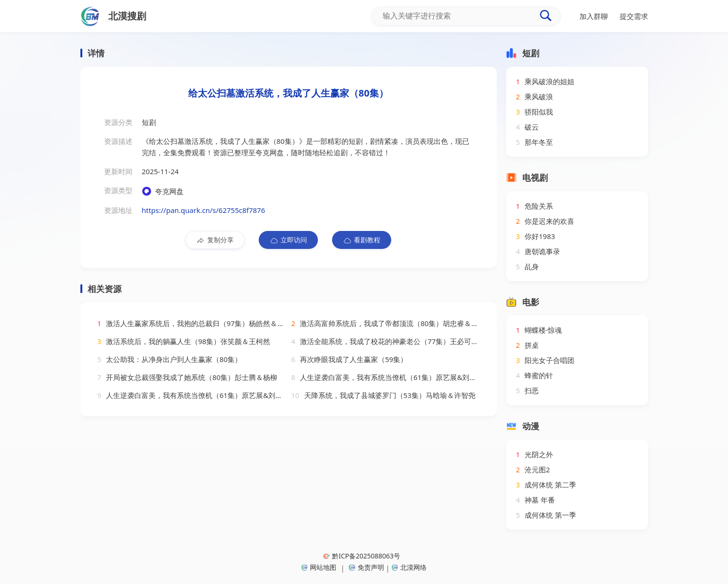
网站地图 (319, 567)
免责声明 (366, 567)
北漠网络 (409, 567)
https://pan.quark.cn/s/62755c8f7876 (204, 210)
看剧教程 (362, 240)
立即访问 (288, 240)
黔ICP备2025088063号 (362, 556)
